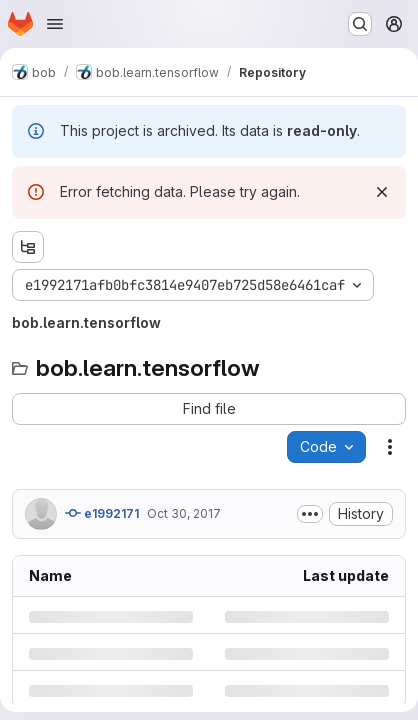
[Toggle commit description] (310, 514)
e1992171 (102, 513)
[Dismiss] (382, 192)
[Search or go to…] (360, 24)
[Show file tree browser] (28, 247)
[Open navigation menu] (55, 24)
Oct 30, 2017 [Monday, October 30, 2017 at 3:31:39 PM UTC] (184, 513)
